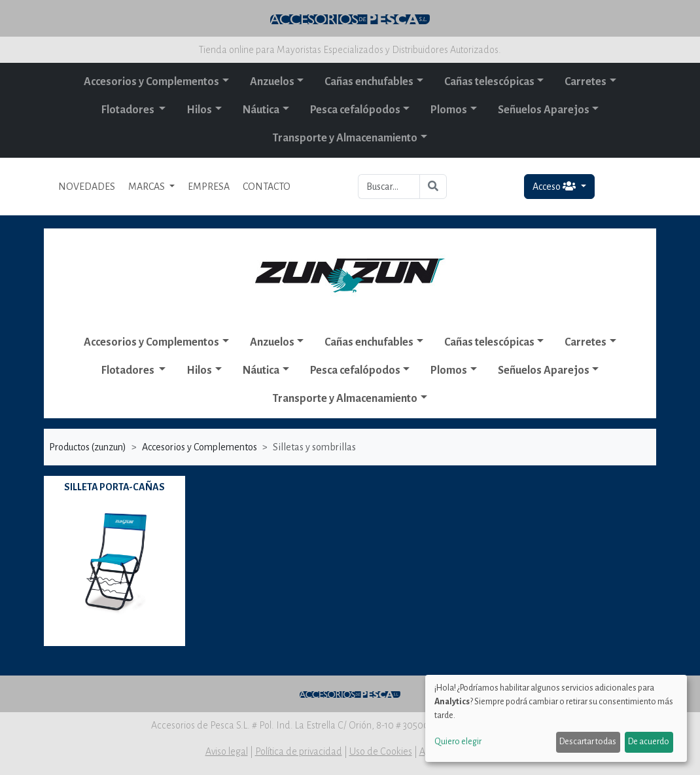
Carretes (586, 82)
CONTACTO (267, 187)
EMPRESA (209, 187)
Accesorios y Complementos (151, 82)
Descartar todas (588, 742)
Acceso (555, 186)
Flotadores (129, 110)
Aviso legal (227, 751)
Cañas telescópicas (489, 82)
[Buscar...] (389, 187)
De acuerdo (649, 742)
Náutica (261, 110)
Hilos (199, 110)
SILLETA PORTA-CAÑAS (114, 487)
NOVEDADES (87, 187)
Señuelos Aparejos (544, 110)
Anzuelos (272, 82)
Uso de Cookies (381, 751)
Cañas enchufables (369, 82)
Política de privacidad (299, 751)
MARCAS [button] (148, 187)
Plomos (449, 110)
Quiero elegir (458, 742)
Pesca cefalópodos (355, 110)
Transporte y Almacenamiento (345, 138)
